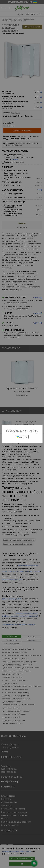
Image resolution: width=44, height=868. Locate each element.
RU (26, 437)
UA (19, 437)
